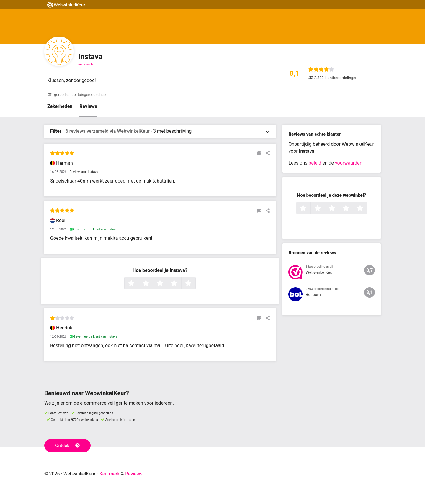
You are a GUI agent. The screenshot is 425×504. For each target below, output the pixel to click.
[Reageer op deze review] (258, 153)
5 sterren (195, 284)
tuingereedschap (92, 95)
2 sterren (152, 284)
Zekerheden (60, 106)
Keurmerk (110, 474)
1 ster (138, 284)
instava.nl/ (86, 64)
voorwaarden (349, 163)
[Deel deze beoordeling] (266, 153)
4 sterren (181, 284)
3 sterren (166, 284)
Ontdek (67, 446)
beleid (315, 163)
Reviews (88, 106)
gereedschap (65, 95)
